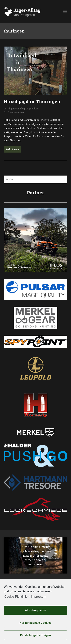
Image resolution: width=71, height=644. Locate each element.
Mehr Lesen (12, 149)
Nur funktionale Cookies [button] (35, 623)
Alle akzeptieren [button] (36, 610)
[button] (65, 11)
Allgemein (13, 108)
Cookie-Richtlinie (16, 597)
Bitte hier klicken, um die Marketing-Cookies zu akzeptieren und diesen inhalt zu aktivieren (36, 556)
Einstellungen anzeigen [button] (35, 635)
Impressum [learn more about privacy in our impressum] (38, 597)
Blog (22, 108)
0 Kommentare (16, 112)
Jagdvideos (32, 108)
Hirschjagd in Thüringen (32, 101)
